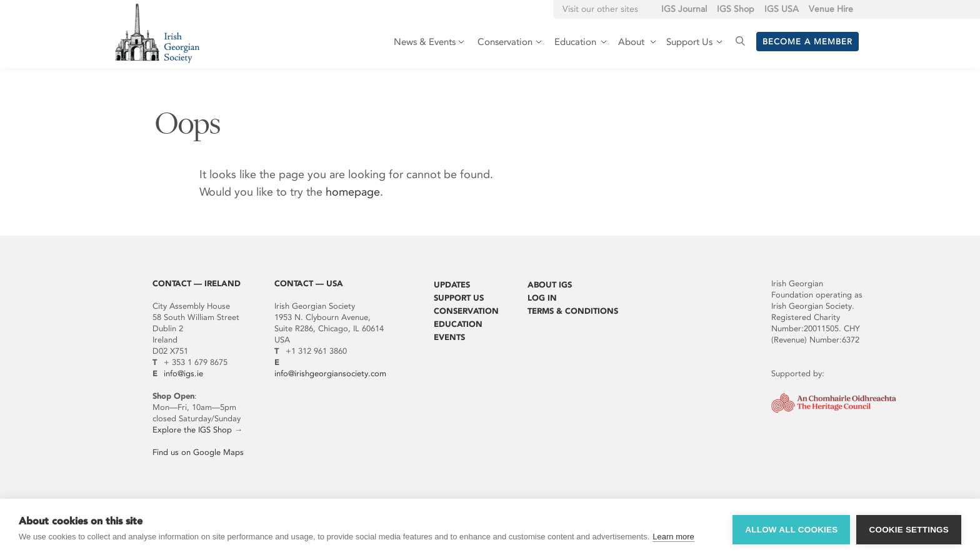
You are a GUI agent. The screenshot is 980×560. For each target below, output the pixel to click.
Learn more (673, 537)
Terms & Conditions (573, 311)
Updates (452, 285)
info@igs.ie (183, 373)
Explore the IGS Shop (192, 430)
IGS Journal (684, 9)
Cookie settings (909, 530)
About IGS (550, 285)
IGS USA (782, 9)
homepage (353, 192)
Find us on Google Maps (198, 452)
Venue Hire (831, 9)
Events (449, 337)
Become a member (807, 42)
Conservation (466, 311)
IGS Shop (736, 9)
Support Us (459, 298)
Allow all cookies (791, 530)
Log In (542, 298)
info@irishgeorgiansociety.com (330, 373)
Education (458, 324)
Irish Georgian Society (157, 33)
